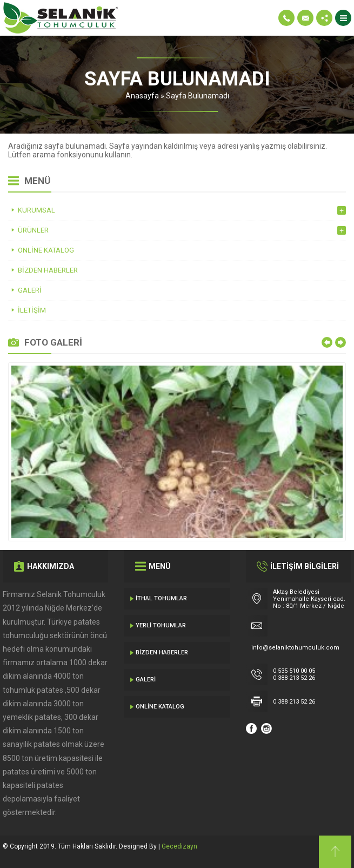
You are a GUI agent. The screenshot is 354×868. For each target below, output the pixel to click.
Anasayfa (142, 96)
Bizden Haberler (162, 652)
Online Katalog (160, 707)
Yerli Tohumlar (161, 625)
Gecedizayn (179, 846)
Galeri (146, 680)
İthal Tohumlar (161, 598)
